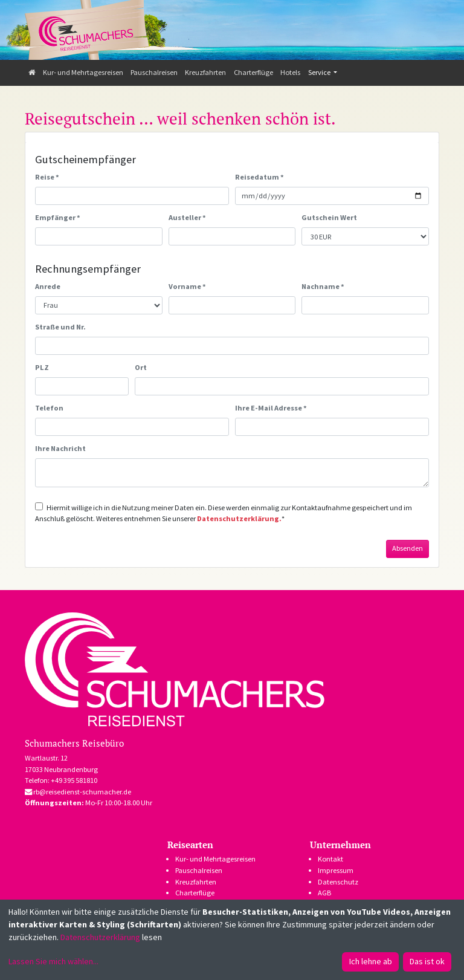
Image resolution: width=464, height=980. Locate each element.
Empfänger (58, 217)
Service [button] (320, 72)
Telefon (49, 408)
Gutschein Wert (329, 217)
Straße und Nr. (60, 327)
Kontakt (330, 859)
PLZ (42, 367)
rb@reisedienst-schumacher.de (78, 792)
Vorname (187, 286)
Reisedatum (259, 177)
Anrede (48, 286)
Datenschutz (338, 882)
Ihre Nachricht (60, 448)
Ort (141, 367)
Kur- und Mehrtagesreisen (83, 72)
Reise (47, 177)
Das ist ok (427, 961)
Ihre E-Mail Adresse (271, 408)
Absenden (408, 548)
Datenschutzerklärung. (239, 518)
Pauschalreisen (154, 72)
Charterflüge (253, 72)
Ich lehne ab (371, 961)
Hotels (290, 72)
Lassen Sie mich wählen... (53, 961)
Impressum (336, 870)
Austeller (187, 217)
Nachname (323, 286)
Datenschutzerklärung (100, 937)
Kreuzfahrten (205, 72)
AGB (324, 893)
